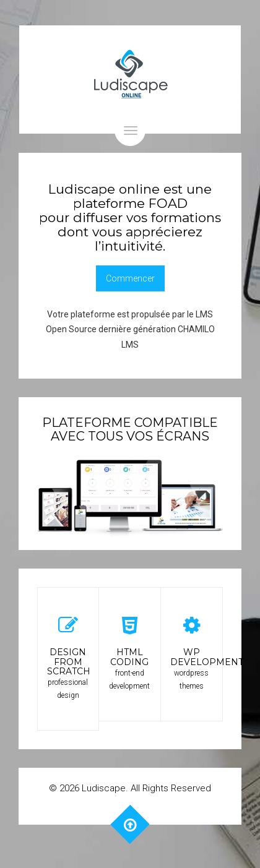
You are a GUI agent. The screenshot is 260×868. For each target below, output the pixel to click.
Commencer (130, 278)
